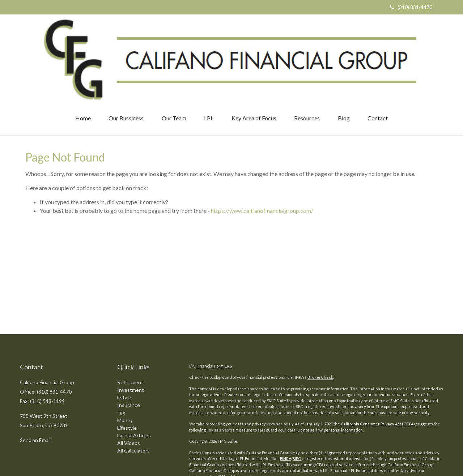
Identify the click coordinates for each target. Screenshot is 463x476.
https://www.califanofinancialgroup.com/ (262, 155)
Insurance (129, 349)
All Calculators (133, 395)
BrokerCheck (320, 322)
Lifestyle (127, 372)
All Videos (129, 387)
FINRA (286, 403)
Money (125, 364)
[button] (126, 63)
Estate (125, 342)
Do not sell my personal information (330, 375)
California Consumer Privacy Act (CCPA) (378, 368)
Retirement (130, 327)
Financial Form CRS (214, 311)
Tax (121, 357)
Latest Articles (134, 380)
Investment (131, 334)
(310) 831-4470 (411, 7)
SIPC (297, 403)
